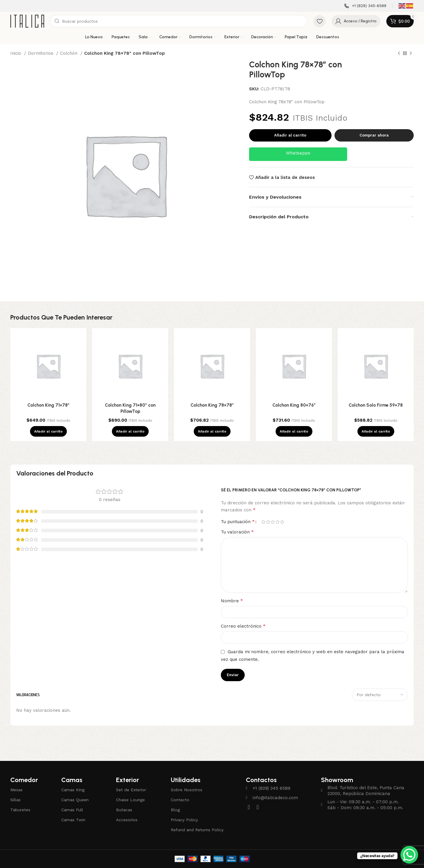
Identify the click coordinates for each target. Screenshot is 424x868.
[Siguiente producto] (411, 54)
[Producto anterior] (399, 54)
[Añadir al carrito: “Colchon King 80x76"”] (294, 431)
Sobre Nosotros (187, 790)
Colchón (69, 53)
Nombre (232, 601)
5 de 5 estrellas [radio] (282, 522)
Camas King (73, 790)
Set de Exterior (131, 790)
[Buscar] (179, 21)
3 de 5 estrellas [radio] (273, 522)
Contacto (180, 800)
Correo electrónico (243, 626)
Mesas (16, 790)
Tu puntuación (238, 522)
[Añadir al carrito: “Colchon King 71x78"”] (48, 431)
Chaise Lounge (130, 800)
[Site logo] (27, 21)
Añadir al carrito (290, 135)
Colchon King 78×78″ (212, 405)
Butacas (124, 810)
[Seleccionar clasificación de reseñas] (380, 695)
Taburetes (20, 810)
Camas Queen (75, 800)
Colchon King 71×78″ (48, 405)
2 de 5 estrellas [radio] (268, 522)
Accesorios (127, 820)
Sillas (15, 800)
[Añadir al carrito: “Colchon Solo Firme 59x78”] (376, 431)
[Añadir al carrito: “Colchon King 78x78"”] (212, 431)
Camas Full (72, 810)
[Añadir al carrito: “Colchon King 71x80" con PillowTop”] (130, 431)
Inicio (16, 53)
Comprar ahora (374, 135)
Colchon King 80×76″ (294, 405)
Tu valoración (237, 532)
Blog (175, 810)
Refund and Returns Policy (197, 830)
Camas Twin (73, 820)
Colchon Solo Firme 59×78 (376, 405)
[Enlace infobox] (365, 6)
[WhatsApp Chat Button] (409, 855)
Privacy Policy (184, 820)
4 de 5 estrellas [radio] (277, 522)
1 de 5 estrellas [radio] (263, 522)
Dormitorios (41, 53)
